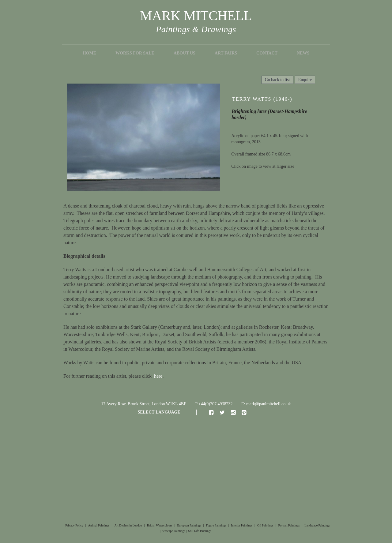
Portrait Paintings (289, 525)
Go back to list (277, 80)
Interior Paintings (242, 525)
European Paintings (189, 525)
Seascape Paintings (173, 531)
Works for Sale (135, 53)
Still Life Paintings (200, 531)
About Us (185, 53)
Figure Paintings (216, 525)
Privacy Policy (74, 525)
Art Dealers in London (128, 525)
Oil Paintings (265, 525)
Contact (267, 53)
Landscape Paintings (317, 525)
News (303, 53)
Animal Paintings (99, 525)
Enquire (305, 80)
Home (89, 53)
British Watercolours (160, 525)
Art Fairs (226, 53)
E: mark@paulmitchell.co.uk (266, 404)
